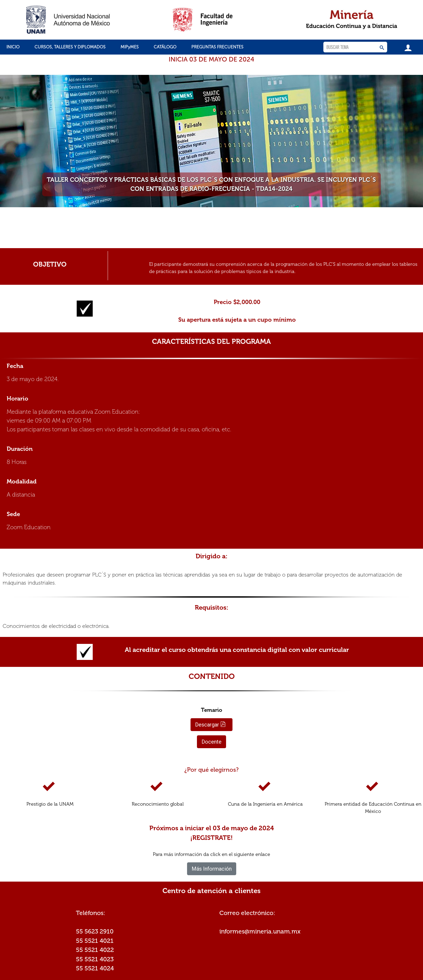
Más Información (212, 869)
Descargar (210, 725)
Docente (211, 742)
